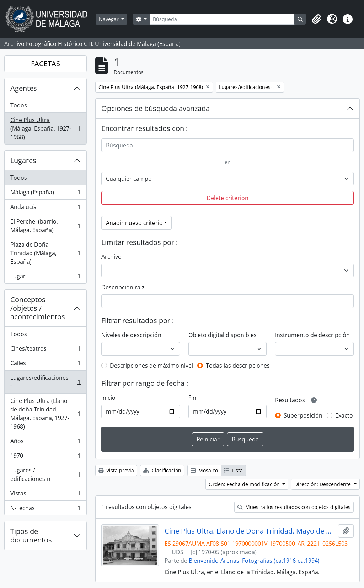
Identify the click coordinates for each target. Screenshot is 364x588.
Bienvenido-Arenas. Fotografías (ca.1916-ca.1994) (254, 561)
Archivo (111, 257)
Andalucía (45, 208)
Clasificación (162, 470)
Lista (233, 470)
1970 (45, 457)
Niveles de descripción (131, 335)
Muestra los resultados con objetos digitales (294, 507)
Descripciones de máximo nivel (151, 366)
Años (45, 443)
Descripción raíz (123, 287)
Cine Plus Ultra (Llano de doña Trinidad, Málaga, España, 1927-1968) (45, 414)
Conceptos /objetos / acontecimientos (38, 308)
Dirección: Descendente (323, 484)
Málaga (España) (45, 194)
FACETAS (45, 64)
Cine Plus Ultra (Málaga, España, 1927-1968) (45, 128)
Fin (192, 398)
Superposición (303, 415)
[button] (316, 19)
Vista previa (116, 470)
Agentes (24, 88)
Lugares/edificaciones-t (45, 382)
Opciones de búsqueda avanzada (156, 108)
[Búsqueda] (222, 19)
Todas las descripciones (238, 366)
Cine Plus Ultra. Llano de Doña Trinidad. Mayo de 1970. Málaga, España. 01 (250, 531)
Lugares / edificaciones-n (45, 474)
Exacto (344, 415)
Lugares (23, 160)
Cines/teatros (45, 350)
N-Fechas (45, 509)
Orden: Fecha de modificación (245, 484)
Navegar (109, 19)
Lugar (45, 278)
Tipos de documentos (31, 535)
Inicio (108, 398)
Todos (19, 105)
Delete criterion (227, 198)
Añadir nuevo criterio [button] (134, 223)
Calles (45, 365)
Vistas (45, 495)
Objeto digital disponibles (223, 335)
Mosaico (204, 470)
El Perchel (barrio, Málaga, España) (45, 226)
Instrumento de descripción (312, 335)
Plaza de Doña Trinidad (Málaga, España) (45, 253)
